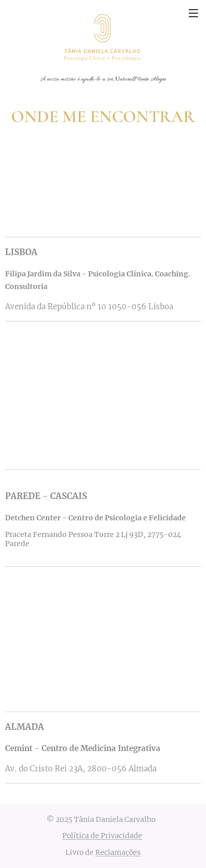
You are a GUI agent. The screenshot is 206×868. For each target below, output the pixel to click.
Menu (193, 13)
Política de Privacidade (102, 836)
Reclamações (118, 852)
